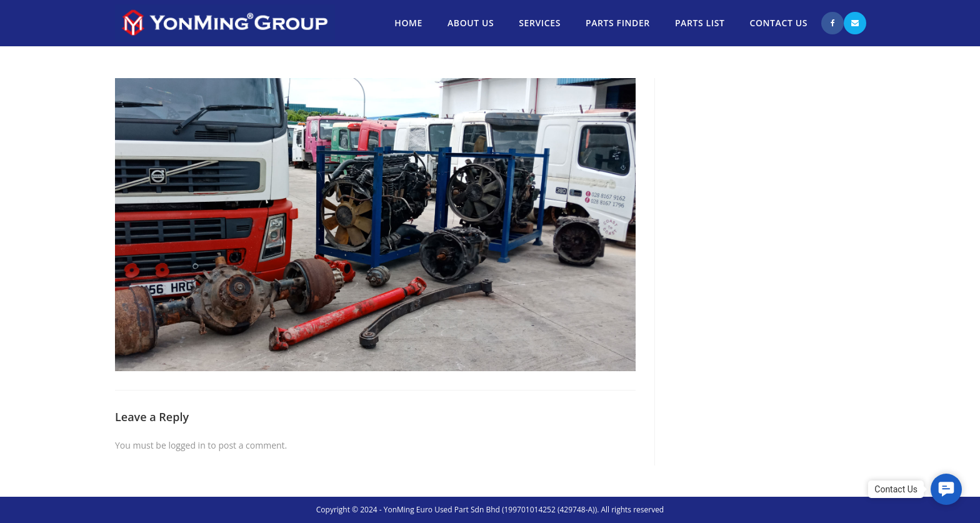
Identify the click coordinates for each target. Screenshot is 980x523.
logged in (187, 445)
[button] (946, 489)
